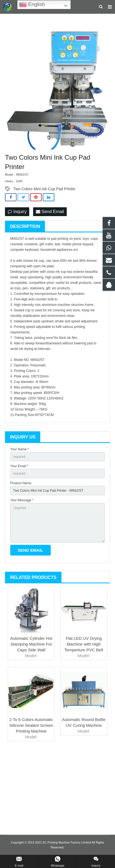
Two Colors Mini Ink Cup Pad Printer (44, 189)
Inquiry (17, 212)
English (32, 5)
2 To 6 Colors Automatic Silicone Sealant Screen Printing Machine (31, 725)
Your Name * (20, 449)
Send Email (50, 212)
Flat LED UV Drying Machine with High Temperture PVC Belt (84, 644)
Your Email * (19, 466)
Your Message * (22, 500)
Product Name (21, 483)
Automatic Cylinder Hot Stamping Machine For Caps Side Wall (31, 644)
